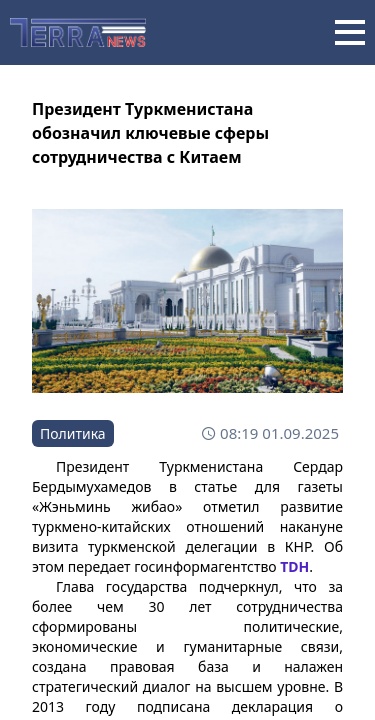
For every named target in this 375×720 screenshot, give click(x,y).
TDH (294, 566)
